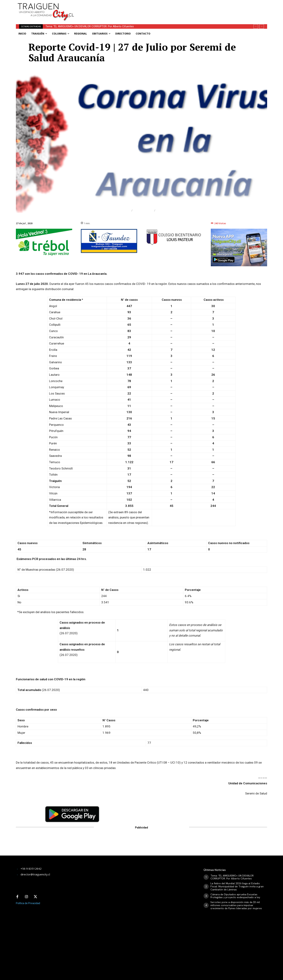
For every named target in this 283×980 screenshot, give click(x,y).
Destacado (119, 211)
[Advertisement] (168, 8)
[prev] (256, 26)
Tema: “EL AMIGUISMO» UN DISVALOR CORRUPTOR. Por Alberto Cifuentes (90, 26)
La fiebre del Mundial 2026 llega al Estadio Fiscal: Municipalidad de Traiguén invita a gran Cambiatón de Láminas (237, 886)
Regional (143, 211)
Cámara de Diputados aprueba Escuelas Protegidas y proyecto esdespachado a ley (235, 896)
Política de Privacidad (28, 903)
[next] (262, 26)
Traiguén (166, 211)
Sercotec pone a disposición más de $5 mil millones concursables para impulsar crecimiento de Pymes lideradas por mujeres (236, 905)
